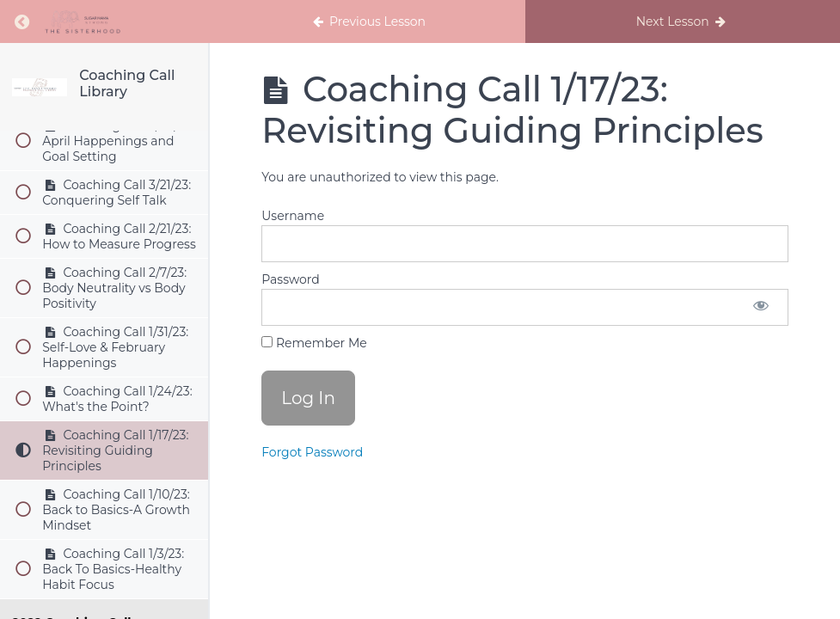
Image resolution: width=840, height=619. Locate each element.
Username (293, 216)
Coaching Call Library (127, 83)
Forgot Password (312, 452)
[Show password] (761, 307)
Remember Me (314, 343)
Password (290, 279)
